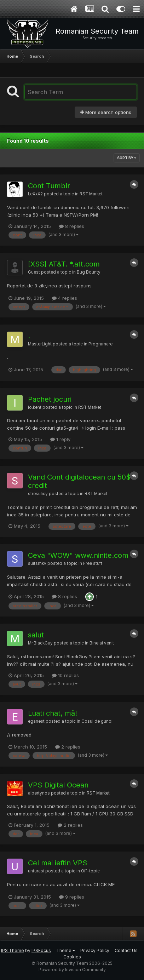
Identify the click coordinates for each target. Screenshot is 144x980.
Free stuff (93, 563)
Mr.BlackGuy (40, 643)
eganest (36, 721)
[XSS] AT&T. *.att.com (64, 264)
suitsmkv (37, 563)
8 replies (72, 226)
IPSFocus (41, 950)
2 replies (68, 747)
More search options (106, 112)
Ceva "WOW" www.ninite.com (78, 555)
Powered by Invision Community (72, 970)
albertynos (39, 793)
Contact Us (126, 950)
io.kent (35, 407)
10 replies (65, 675)
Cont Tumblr (49, 186)
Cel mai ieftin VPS (57, 863)
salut (36, 635)
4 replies (65, 298)
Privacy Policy (95, 950)
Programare (100, 344)
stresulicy (38, 494)
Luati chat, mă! (53, 713)
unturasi (36, 871)
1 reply (60, 439)
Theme (66, 950)
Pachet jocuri (50, 399)
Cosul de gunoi (97, 721)
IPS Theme (13, 950)
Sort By (127, 158)
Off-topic (90, 871)
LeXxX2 (35, 194)
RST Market (91, 194)
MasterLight (40, 344)
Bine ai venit (102, 643)
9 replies (72, 897)
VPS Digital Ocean (58, 785)
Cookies (72, 957)
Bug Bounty (89, 272)
